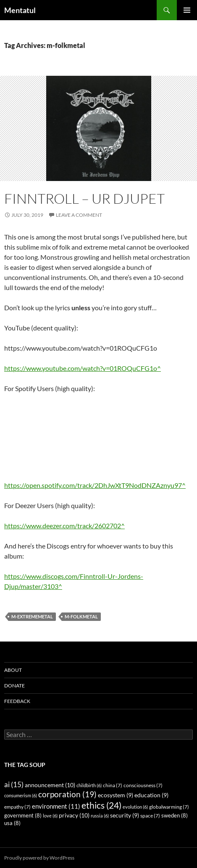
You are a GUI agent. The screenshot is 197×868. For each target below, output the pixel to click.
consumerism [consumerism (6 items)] (21, 795)
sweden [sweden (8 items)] (175, 816)
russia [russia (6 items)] (100, 816)
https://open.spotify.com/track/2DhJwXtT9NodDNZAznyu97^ (95, 485)
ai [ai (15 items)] (14, 784)
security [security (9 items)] (125, 815)
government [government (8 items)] (23, 816)
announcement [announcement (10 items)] (50, 785)
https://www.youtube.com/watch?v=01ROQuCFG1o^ (83, 368)
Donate (14, 686)
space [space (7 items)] (150, 816)
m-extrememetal (32, 616)
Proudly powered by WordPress (39, 858)
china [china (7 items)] (113, 785)
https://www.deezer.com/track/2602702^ (64, 526)
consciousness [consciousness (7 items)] (143, 785)
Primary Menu (187, 10)
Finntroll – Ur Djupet (84, 198)
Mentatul (20, 10)
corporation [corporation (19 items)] (67, 794)
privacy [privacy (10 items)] (74, 815)
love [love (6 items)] (50, 816)
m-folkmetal (81, 616)
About (13, 670)
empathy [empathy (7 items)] (17, 807)
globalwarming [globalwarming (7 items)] (169, 807)
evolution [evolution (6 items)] (135, 807)
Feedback (17, 701)
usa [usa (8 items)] (12, 823)
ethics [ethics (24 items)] (101, 805)
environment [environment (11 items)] (56, 806)
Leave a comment (79, 215)
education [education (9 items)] (151, 795)
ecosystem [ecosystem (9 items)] (116, 795)
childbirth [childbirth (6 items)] (89, 785)
